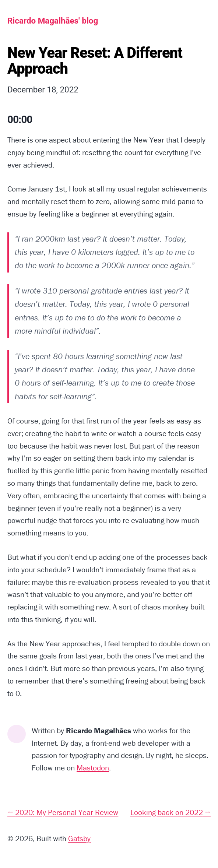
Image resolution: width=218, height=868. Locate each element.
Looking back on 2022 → (170, 812)
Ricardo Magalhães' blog (53, 21)
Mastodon (93, 768)
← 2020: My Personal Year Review (63, 812)
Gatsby (79, 839)
